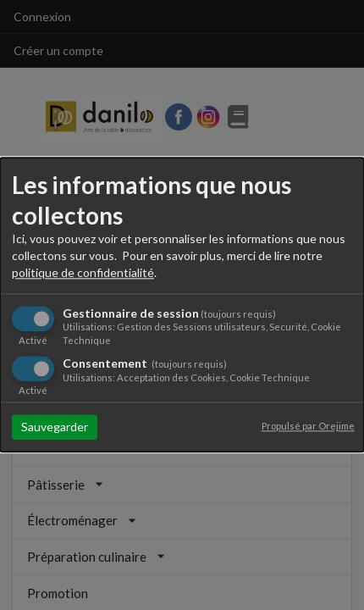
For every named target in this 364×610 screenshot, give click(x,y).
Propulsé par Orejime (308, 427)
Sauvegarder (55, 427)
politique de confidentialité (83, 272)
